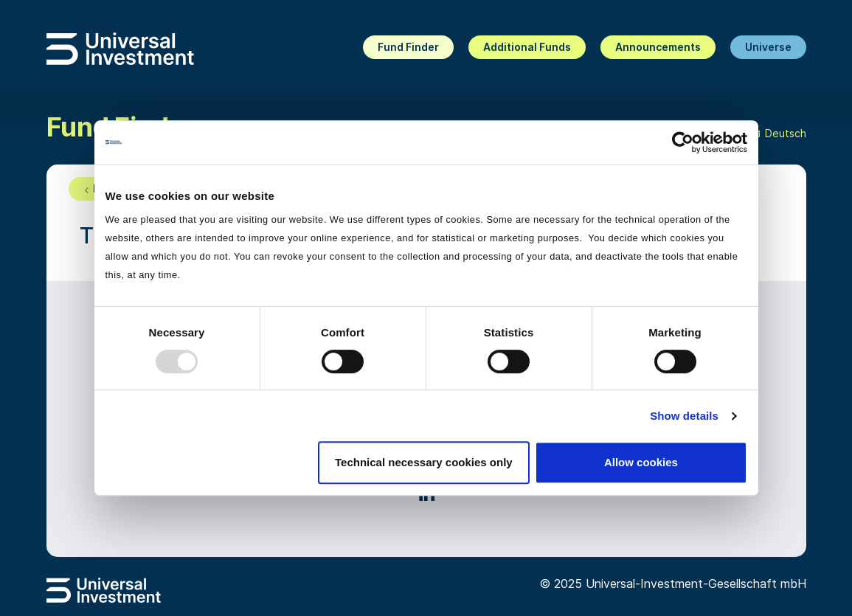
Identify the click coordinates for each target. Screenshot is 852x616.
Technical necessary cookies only (424, 462)
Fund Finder (408, 47)
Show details (684, 416)
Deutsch (777, 134)
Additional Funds (527, 47)
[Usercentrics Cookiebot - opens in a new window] (683, 142)
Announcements (658, 47)
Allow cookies (641, 462)
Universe (768, 47)
